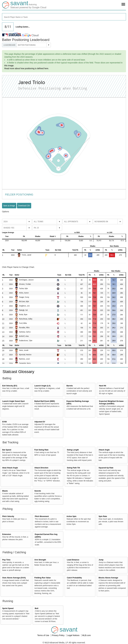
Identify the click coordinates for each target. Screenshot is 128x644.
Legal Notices (74, 635)
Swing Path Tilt (73, 468)
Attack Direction (41, 468)
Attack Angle (104, 450)
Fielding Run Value (43, 578)
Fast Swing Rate (41, 450)
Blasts (5, 491)
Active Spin (71, 516)
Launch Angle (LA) (42, 386)
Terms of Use (43, 635)
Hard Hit (103, 386)
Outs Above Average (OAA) (14, 578)
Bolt (37, 608)
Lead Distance (73, 560)
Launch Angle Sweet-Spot (14, 401)
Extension (7, 534)
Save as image (9, 206)
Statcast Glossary (18, 372)
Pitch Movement (42, 516)
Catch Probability (74, 578)
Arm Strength (40, 560)
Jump (101, 560)
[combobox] (64, 17)
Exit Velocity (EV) (10, 386)
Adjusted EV (40, 422)
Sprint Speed (8, 608)
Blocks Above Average (108, 578)
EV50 (5, 422)
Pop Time (6, 560)
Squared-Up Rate (106, 468)
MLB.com (86, 635)
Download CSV (24, 206)
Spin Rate (103, 516)
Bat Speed (7, 450)
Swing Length (73, 450)
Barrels (70, 386)
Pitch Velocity (8, 516)
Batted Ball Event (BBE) (45, 401)
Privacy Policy (58, 635)
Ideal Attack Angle (10, 468)
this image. (9, 66)
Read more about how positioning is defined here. (27, 68)
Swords (38, 491)
